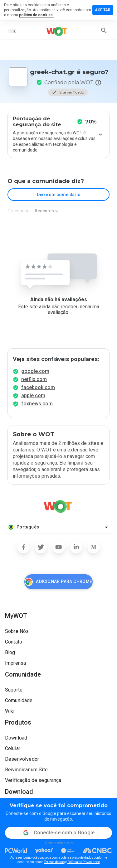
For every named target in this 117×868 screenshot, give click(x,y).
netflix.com (34, 379)
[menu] (12, 31)
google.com (35, 371)
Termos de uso (54, 862)
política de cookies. (36, 15)
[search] (104, 31)
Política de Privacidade (84, 862)
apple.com (33, 395)
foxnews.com (37, 404)
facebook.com (38, 387)
